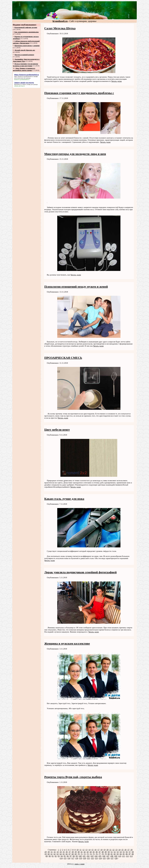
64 (61, 854)
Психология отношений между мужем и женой (76, 287)
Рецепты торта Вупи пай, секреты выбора (73, 777)
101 (84, 856)
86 (127, 854)
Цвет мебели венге (57, 430)
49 (106, 852)
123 (96, 858)
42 (85, 852)
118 (77, 858)
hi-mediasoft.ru (60, 21)
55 (124, 852)
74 (91, 854)
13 (87, 850)
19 (104, 850)
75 (94, 854)
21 (111, 850)
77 (100, 854)
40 (79, 852)
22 (114, 850)
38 (73, 852)
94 (62, 856)
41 (82, 852)
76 (97, 854)
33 (58, 852)
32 (55, 852)
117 (73, 858)
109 (116, 856)
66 (67, 854)
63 (58, 854)
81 (112, 854)
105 (100, 856)
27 (128, 850)
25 (123, 850)
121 (88, 858)
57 (130, 852)
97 (71, 856)
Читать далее (116, 81)
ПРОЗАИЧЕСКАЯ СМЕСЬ (63, 358)
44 (91, 852)
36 (67, 852)
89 (47, 856)
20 (107, 850)
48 (103, 852)
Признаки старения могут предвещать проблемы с (79, 93)
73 (88, 854)
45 (94, 852)
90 (50, 856)
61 (52, 854)
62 (55, 854)
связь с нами (79, 864)
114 (61, 858)
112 (127, 856)
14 (90, 850)
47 (100, 852)
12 (83, 850)
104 (96, 856)
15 (92, 850)
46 (97, 852)
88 (133, 854)
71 (82, 854)
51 (112, 852)
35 (64, 852)
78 (103, 854)
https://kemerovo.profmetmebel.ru (24, 76)
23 (116, 850)
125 (104, 858)
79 (106, 854)
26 (126, 850)
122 (92, 858)
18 (102, 850)
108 (112, 856)
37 (70, 852)
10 (78, 850)
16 (95, 850)
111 (124, 856)
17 (99, 850)
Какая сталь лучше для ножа (64, 499)
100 (80, 856)
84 (121, 854)
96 (68, 856)
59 (46, 854)
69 (76, 854)
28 (131, 850)
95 (65, 856)
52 (115, 852)
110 (120, 856)
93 (59, 856)
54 (121, 852)
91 (53, 856)
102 (88, 856)
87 (130, 854)
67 (70, 854)
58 (133, 852)
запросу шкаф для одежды (30, 84)
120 (84, 858)
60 (49, 854)
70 (79, 854)
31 (52, 852)
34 (61, 852)
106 (104, 856)
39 (76, 852)
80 (109, 854)
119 (81, 858)
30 (49, 852)
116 (69, 858)
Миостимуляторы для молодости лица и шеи (75, 154)
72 (85, 854)
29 (46, 852)
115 (65, 858)
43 (88, 852)
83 (118, 854)
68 (73, 854)
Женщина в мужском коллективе (67, 643)
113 (131, 856)
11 (81, 850)
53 (118, 852)
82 (115, 854)
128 (116, 858)
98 (74, 856)
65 (64, 854)
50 (109, 852)
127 (112, 858)
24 (119, 850)
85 (124, 854)
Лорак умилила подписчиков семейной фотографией (81, 572)
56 (127, 852)
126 (108, 858)
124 (100, 858)
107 (108, 856)
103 (92, 856)
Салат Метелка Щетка (60, 28)
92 (56, 856)
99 (77, 856)
